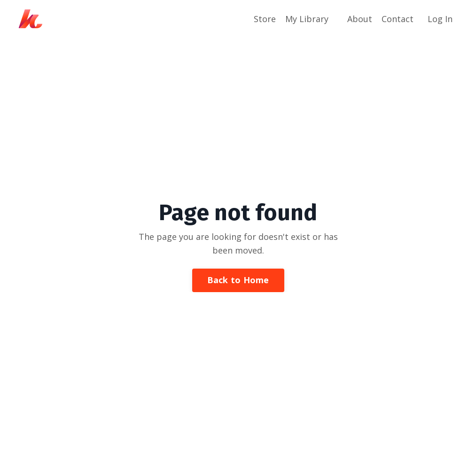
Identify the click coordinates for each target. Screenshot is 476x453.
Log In (440, 19)
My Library (307, 19)
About (360, 19)
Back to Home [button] (238, 280)
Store (265, 19)
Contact (398, 19)
